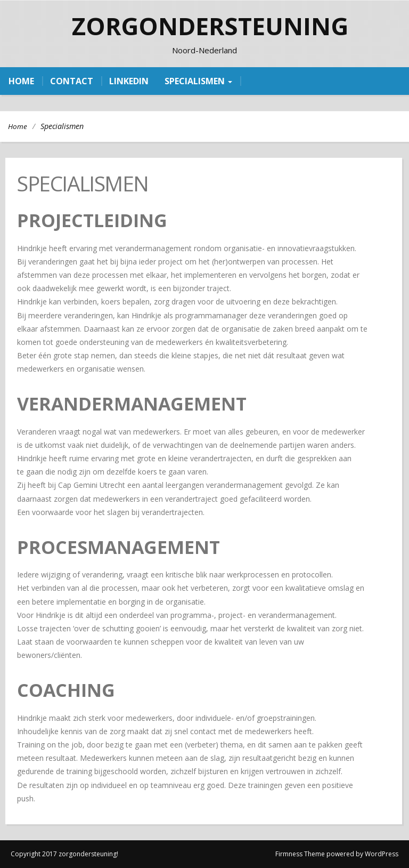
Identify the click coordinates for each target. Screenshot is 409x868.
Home (18, 126)
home (21, 81)
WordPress (382, 854)
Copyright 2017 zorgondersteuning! (64, 854)
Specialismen (198, 81)
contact (72, 81)
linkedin (129, 81)
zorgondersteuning (210, 26)
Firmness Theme (300, 854)
